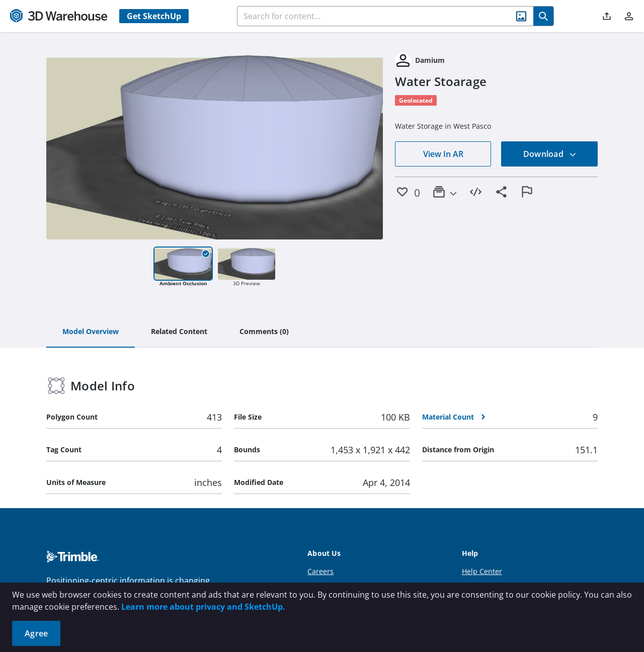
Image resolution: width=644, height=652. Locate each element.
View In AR (443, 154)
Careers (320, 571)
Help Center (482, 571)
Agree (36, 633)
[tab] (91, 332)
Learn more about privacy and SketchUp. (203, 607)
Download (550, 154)
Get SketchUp (154, 16)
